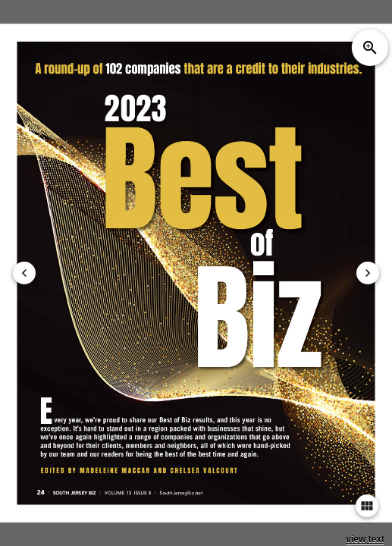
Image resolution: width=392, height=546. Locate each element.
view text (365, 539)
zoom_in (370, 48)
